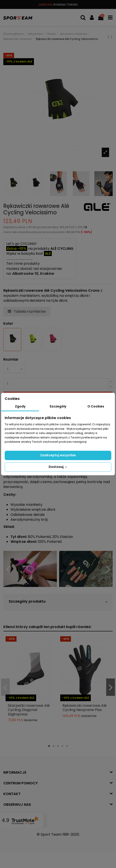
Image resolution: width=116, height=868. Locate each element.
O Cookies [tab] (96, 406)
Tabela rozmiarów (27, 311)
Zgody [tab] (20, 406)
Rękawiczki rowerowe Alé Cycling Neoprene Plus (85, 708)
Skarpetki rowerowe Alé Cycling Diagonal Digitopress (29, 710)
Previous (8, 570)
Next (108, 570)
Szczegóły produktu (58, 602)
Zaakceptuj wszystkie (58, 455)
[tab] (58, 602)
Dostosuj (58, 467)
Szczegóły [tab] (58, 406)
